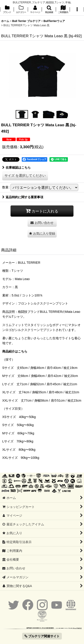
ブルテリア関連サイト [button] (42, 636)
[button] (49, 10)
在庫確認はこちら (16, 168)
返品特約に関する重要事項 (23, 197)
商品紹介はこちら (15, 351)
